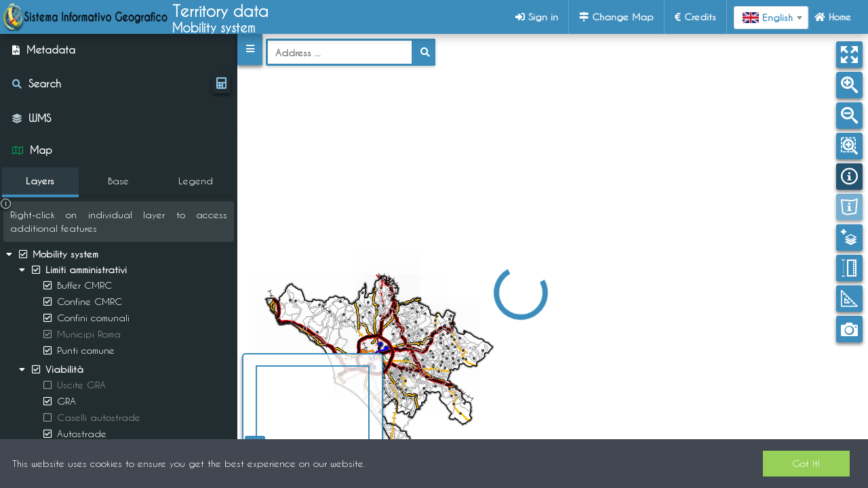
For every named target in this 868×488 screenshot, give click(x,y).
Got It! (806, 463)
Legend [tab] (196, 181)
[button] (250, 49)
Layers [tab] (40, 181)
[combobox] (771, 18)
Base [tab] (118, 181)
